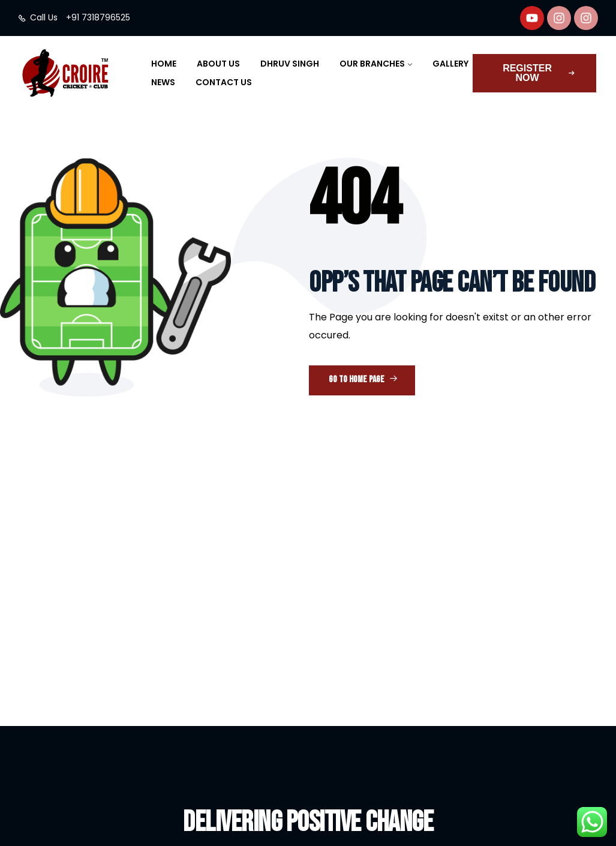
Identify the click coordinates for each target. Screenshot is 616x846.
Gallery (450, 64)
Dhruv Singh (290, 64)
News (163, 82)
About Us (218, 64)
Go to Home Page (363, 379)
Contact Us (224, 82)
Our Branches (372, 64)
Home (164, 64)
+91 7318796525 (98, 17)
